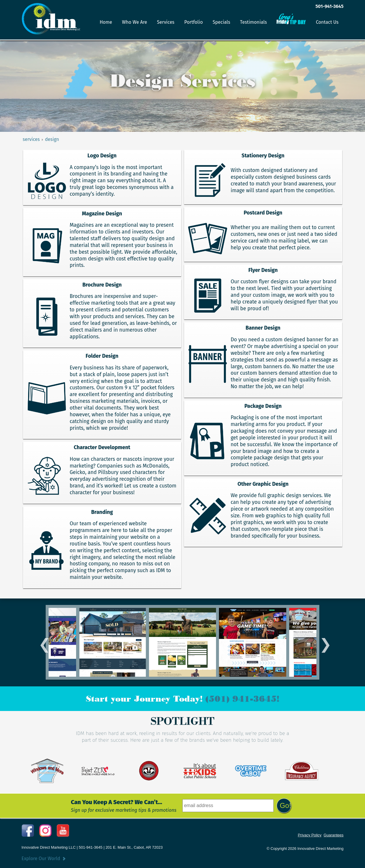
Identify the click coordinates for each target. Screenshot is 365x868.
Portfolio (194, 22)
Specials (222, 22)
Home (106, 22)
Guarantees (334, 835)
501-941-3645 (330, 6)
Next (323, 642)
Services (166, 22)
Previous (42, 642)
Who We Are (135, 22)
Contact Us (327, 22)
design (52, 139)
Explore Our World (41, 858)
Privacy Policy (310, 835)
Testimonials (253, 22)
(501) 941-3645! (242, 699)
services (31, 139)
